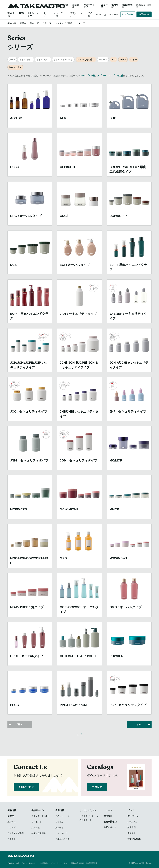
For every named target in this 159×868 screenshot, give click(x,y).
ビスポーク (37, 822)
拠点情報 (59, 828)
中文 (18, 863)
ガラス (123, 59)
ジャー (134, 59)
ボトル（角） (43, 59)
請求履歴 (132, 827)
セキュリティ (15, 67)
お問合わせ (144, 14)
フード (12, 59)
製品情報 (12, 810)
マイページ (112, 15)
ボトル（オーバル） (63, 59)
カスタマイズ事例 (64, 23)
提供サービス (38, 810)
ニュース (104, 6)
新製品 (23, 23)
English (10, 863)
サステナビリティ (90, 6)
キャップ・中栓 (87, 76)
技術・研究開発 (39, 833)
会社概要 (59, 822)
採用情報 (115, 6)
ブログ (98, 14)
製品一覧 (34, 23)
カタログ (80, 23)
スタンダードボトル (41, 816)
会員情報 (132, 833)
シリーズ (47, 23)
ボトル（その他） (86, 59)
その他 (120, 76)
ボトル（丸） (26, 59)
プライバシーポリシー (59, 863)
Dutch (24, 863)
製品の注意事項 (77, 863)
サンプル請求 (128, 14)
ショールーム (48, 6)
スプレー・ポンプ (106, 76)
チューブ (103, 59)
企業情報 (60, 810)
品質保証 (36, 828)
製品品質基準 (92, 863)
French (32, 863)
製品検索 (12, 23)
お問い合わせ (26, 787)
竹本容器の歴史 (62, 839)
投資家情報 (127, 5)
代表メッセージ (62, 816)
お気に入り (133, 822)
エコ (114, 59)
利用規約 (44, 863)
